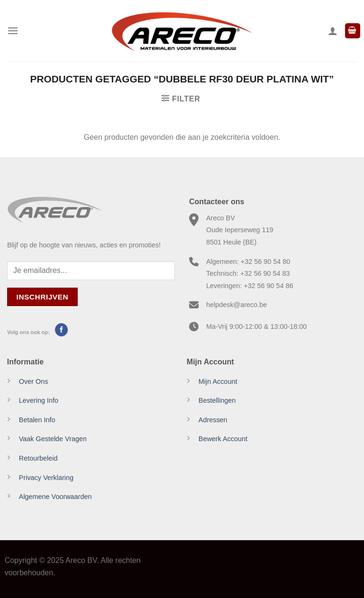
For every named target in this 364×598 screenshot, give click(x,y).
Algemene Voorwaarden (55, 497)
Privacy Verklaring (46, 478)
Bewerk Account (223, 439)
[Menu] (13, 31)
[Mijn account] (333, 31)
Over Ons (34, 381)
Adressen (213, 420)
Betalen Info (37, 420)
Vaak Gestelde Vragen (53, 439)
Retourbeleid (38, 458)
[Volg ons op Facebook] (61, 330)
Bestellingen (217, 400)
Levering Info (39, 400)
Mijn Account (218, 381)
